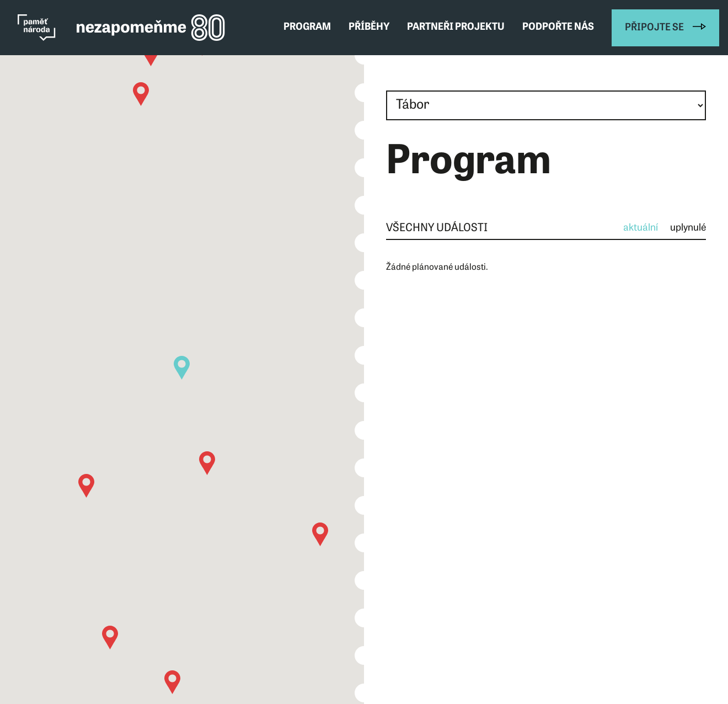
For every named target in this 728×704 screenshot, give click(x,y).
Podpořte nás (558, 27)
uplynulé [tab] (688, 228)
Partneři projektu (456, 27)
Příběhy (369, 27)
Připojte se (654, 28)
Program (307, 27)
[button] (172, 682)
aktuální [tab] (641, 228)
